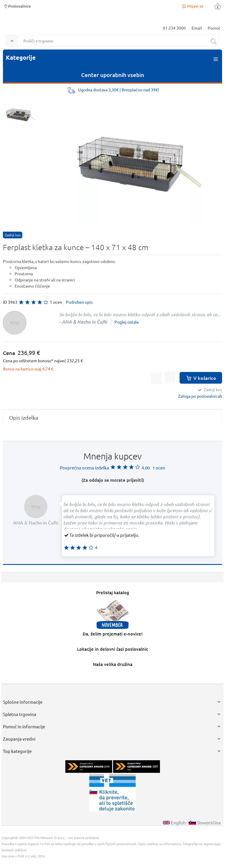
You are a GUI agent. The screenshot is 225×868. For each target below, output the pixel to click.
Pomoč (214, 28)
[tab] (112, 417)
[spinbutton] (163, 378)
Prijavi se (192, 6)
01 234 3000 (174, 28)
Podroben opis (79, 302)
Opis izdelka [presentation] (24, 417)
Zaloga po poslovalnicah (200, 396)
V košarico (201, 378)
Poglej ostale (127, 322)
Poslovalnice (17, 6)
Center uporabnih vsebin (113, 75)
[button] (170, 377)
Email (197, 28)
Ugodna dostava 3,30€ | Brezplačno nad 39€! (119, 90)
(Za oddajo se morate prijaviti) (113, 480)
